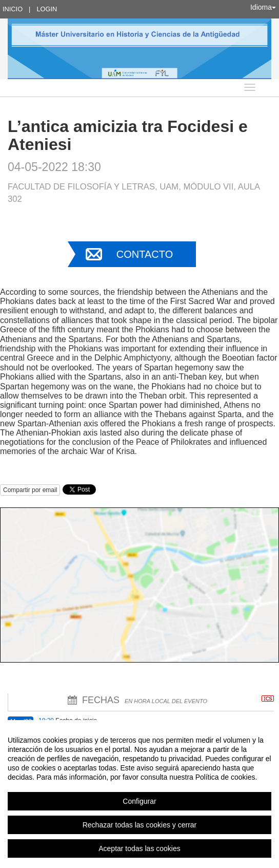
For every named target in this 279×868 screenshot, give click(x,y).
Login (47, 9)
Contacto (145, 254)
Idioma (263, 7)
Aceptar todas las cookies (139, 848)
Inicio (13, 9)
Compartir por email (30, 490)
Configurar (139, 801)
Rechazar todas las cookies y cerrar (140, 825)
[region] (139, 794)
